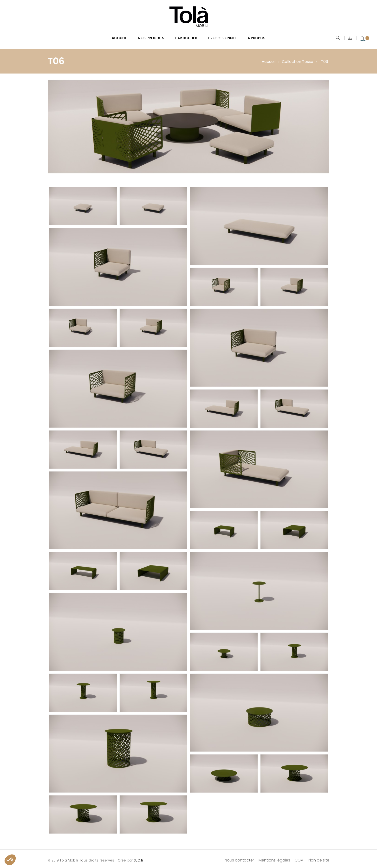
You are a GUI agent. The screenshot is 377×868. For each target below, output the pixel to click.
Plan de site (319, 857)
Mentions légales (274, 857)
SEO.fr (139, 857)
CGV (299, 857)
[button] (10, 860)
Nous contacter (239, 857)
